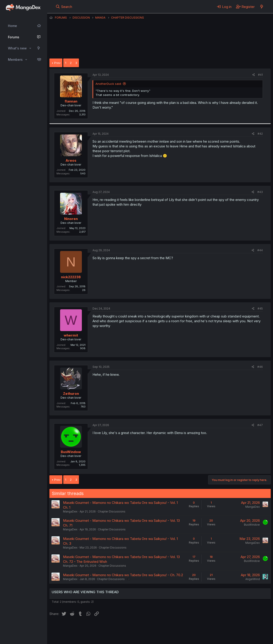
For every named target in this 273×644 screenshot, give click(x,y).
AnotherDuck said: (108, 84)
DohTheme (228, 638)
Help (179, 628)
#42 (260, 134)
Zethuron (71, 394)
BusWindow (71, 452)
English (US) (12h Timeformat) (73, 628)
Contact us (109, 628)
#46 (260, 367)
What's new (17, 48)
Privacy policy (161, 628)
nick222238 (71, 277)
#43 (260, 192)
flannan (71, 101)
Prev (57, 63)
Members (15, 60)
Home (12, 26)
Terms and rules (134, 628)
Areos (71, 160)
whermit (71, 335)
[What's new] (262, 7)
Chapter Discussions (112, 511)
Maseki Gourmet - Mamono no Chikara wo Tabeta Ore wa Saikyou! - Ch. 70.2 (123, 575)
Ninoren (71, 219)
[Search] (64, 7)
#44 (260, 250)
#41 (260, 75)
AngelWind (253, 579)
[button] (30, 48)
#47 (260, 425)
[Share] (254, 75)
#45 (260, 309)
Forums (14, 37)
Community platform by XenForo (233, 634)
